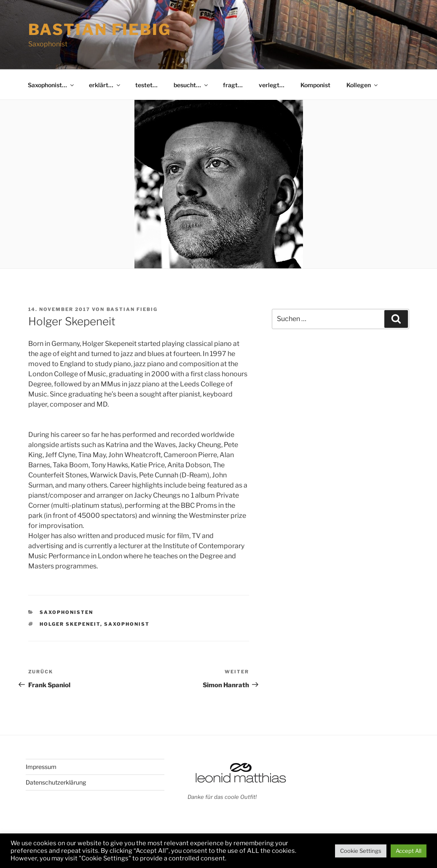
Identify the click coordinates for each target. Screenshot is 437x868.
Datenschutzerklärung (56, 782)
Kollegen (363, 85)
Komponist (315, 85)
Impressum (41, 767)
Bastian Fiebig (100, 29)
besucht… (191, 85)
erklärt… (105, 85)
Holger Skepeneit (70, 624)
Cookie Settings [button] (361, 851)
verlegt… (272, 85)
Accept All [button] (409, 851)
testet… (146, 85)
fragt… (233, 85)
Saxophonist (127, 624)
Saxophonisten (66, 612)
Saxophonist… (51, 85)
